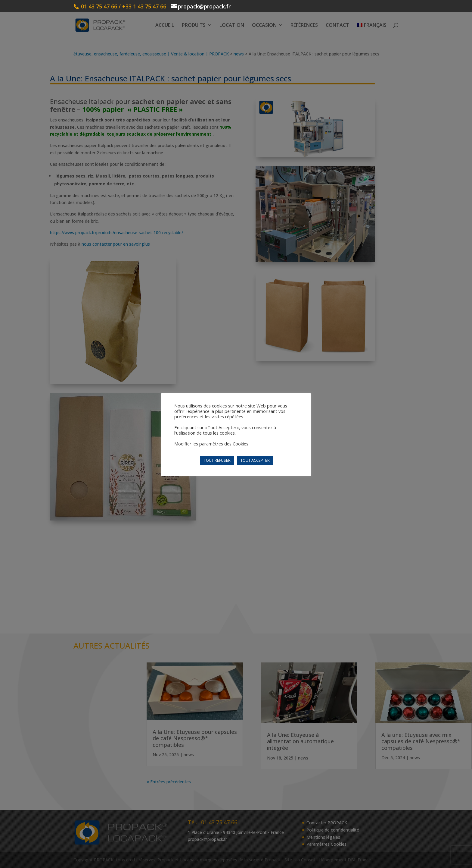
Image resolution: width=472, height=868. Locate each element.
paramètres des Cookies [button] (224, 444)
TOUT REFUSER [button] (217, 460)
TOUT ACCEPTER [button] (255, 460)
